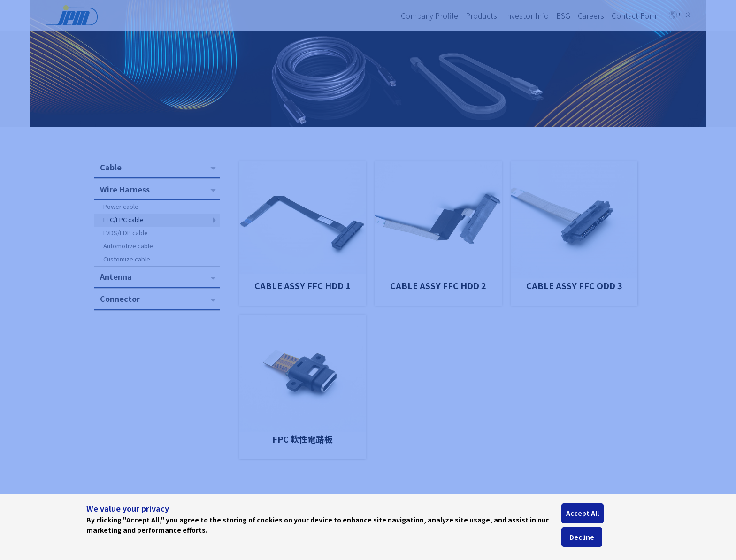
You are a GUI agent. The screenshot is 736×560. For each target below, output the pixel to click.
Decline (582, 537)
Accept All (583, 513)
